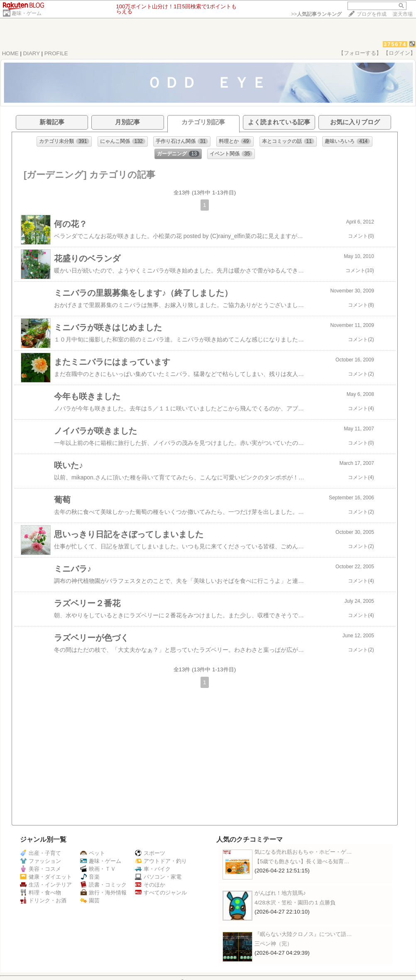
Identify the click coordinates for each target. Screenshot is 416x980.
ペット (93, 853)
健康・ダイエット (46, 877)
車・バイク (153, 869)
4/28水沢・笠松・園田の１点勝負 (295, 903)
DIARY (32, 53)
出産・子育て (40, 853)
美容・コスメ (40, 869)
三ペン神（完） (273, 944)
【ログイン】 (399, 53)
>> (316, 14)
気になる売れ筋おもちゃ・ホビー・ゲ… (303, 852)
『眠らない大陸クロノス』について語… (303, 934)
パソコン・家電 (158, 877)
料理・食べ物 (40, 893)
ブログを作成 (372, 14)
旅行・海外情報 (103, 893)
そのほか (150, 885)
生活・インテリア (46, 885)
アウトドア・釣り (161, 861)
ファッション (40, 861)
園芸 (90, 900)
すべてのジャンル (161, 893)
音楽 (90, 877)
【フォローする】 (360, 53)
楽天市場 (403, 14)
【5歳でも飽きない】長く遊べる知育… (302, 861)
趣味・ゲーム (27, 13)
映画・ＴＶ (98, 869)
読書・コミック (103, 885)
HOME (10, 53)
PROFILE (56, 53)
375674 (395, 44)
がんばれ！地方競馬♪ (280, 893)
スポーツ (150, 853)
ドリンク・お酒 (43, 900)
